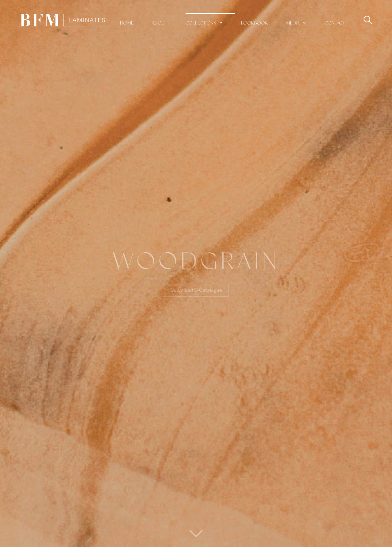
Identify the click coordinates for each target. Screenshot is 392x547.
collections (201, 23)
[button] (210, 20)
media (293, 23)
